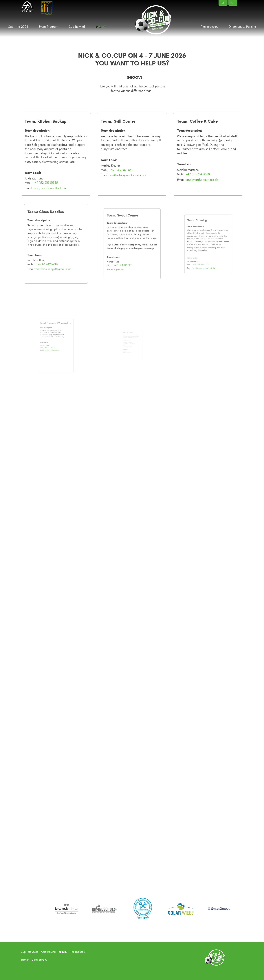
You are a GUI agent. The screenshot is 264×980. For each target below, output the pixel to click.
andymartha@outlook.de (50, 188)
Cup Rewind (77, 27)
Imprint (25, 960)
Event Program (48, 27)
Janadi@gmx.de (125, 255)
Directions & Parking (242, 27)
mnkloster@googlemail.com (128, 175)
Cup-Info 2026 (18, 27)
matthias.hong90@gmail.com (55, 259)
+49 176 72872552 (122, 170)
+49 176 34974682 (51, 256)
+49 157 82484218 (198, 174)
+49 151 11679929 (128, 253)
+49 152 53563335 (46, 183)
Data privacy (39, 960)
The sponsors (210, 27)
